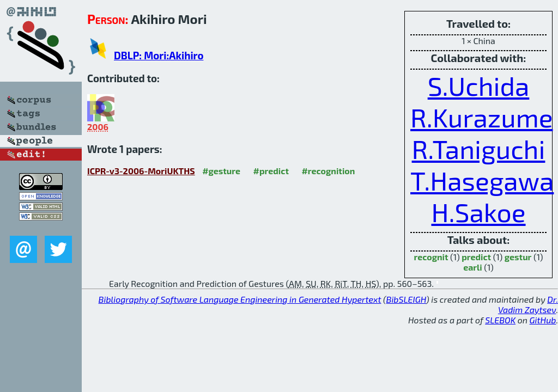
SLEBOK (500, 320)
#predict (271, 171)
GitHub (543, 320)
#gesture (221, 171)
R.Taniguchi (479, 149)
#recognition (328, 171)
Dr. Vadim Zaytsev (528, 304)
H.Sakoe (478, 212)
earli (473, 267)
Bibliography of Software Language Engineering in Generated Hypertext (240, 299)
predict (476, 257)
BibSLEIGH (406, 299)
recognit (431, 257)
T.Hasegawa (482, 180)
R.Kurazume (481, 117)
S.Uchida (479, 85)
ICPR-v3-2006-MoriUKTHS (141, 171)
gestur (518, 257)
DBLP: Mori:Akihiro (159, 55)
